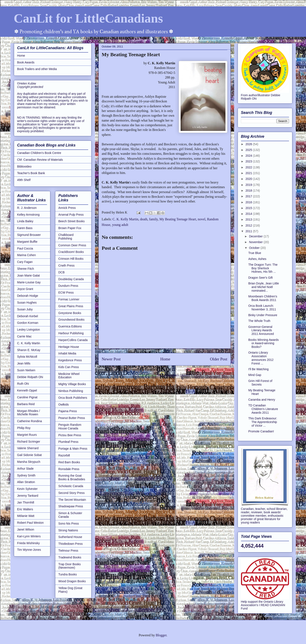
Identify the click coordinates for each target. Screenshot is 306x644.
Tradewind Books (70, 557)
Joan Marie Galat (29, 275)
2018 (249, 191)
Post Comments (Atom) (174, 375)
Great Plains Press (71, 306)
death (144, 219)
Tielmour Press (68, 551)
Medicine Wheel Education (69, 376)
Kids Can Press (69, 367)
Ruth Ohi (23, 384)
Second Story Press (72, 493)
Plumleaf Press (68, 442)
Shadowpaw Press (71, 506)
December (256, 236)
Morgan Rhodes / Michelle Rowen (29, 413)
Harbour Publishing (71, 333)
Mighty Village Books (72, 384)
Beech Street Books (72, 221)
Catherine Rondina (30, 421)
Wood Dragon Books (72, 581)
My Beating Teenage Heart (178, 219)
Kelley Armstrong (28, 215)
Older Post (219, 359)
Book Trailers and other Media (37, 69)
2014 (249, 214)
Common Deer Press (72, 245)
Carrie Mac (24, 336)
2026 (249, 144)
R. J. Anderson (27, 208)
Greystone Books (70, 313)
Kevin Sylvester (27, 489)
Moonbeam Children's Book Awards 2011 (263, 298)
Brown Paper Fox (70, 228)
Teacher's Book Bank (31, 173)
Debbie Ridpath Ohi (30, 377)
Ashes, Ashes (257, 259)
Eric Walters (25, 509)
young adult (120, 225)
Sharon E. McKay (29, 350)
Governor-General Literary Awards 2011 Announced (261, 330)
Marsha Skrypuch (29, 462)
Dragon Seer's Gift (260, 278)
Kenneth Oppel (27, 390)
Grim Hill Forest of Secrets (260, 383)
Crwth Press (67, 265)
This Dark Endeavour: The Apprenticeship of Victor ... (263, 422)
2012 (249, 225)
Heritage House (69, 347)
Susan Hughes (27, 303)
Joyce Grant (25, 289)
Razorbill (64, 455)
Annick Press (67, 208)
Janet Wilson (26, 529)
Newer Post (111, 359)
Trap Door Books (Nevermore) (70, 566)
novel (202, 219)
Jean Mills (24, 363)
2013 (249, 219)
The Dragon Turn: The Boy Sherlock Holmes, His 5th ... (263, 268)
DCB (62, 272)
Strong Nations (68, 530)
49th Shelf (24, 180)
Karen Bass (25, 228)
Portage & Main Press (73, 449)
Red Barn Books (69, 462)
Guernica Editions (70, 326)
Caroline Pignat (27, 397)
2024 (249, 156)
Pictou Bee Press (70, 435)
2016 (249, 202)
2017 (249, 196)
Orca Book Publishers (73, 398)
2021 (249, 173)
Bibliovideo (24, 166)
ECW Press (66, 293)
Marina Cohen (27, 255)
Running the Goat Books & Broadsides (72, 477)
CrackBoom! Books (71, 252)
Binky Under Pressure (263, 315)
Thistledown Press (71, 544)
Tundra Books (68, 574)
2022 (249, 167)
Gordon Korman (28, 323)
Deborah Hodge (28, 296)
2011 (249, 231)
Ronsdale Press (69, 469)
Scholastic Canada (71, 486)
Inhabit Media (67, 353)
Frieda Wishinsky (29, 543)
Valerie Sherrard (28, 448)
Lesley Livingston (29, 330)
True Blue (255, 253)
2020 (249, 179)
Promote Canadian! (261, 431)
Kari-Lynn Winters (29, 536)
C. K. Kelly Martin (125, 219)
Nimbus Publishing (71, 391)
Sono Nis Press (69, 524)
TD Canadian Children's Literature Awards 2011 (263, 409)
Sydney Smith (26, 475)
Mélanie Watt (26, 516)
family (154, 219)
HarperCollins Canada (73, 340)
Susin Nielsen (26, 370)
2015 (249, 208)
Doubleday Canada (71, 279)
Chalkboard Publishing (66, 237)
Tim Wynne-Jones (29, 550)
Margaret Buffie (27, 242)
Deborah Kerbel (28, 316)
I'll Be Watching (258, 369)
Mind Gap (255, 375)
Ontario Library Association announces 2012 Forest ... (261, 358)
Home (165, 359)
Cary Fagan (25, 262)
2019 (249, 185)
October (255, 248)
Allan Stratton (26, 482)
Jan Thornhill (26, 502)
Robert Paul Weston (30, 523)
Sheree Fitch (26, 269)
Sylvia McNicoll (27, 357)
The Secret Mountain (72, 500)
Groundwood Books (72, 320)
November (256, 242)
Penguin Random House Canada (70, 427)
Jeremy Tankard (28, 496)
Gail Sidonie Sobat (30, 455)
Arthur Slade (25, 469)
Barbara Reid (26, 404)
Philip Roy (24, 428)
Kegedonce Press (70, 360)
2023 (249, 161)
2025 (249, 150)
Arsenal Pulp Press (71, 215)
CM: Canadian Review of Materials (40, 160)
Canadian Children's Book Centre (39, 153)
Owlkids (64, 404)
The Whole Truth (259, 321)
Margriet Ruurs (27, 435)
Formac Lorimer (69, 299)
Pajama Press (68, 411)
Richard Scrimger (29, 442)
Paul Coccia (25, 248)
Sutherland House (70, 537)
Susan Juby (25, 309)
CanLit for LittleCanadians (88, 18)
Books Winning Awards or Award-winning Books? (263, 343)
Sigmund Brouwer (29, 235)
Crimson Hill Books (71, 259)
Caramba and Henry (262, 400)
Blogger (161, 635)
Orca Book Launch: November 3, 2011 (262, 308)
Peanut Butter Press (72, 418)
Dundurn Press (68, 286)
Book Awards (26, 62)
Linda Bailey (25, 221)
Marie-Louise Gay (29, 282)
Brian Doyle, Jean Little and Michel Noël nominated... (263, 287)
